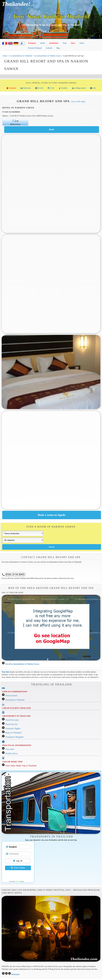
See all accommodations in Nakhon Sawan (22, 664)
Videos (82, 43)
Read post (15, 974)
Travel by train (12, 720)
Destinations (54, 43)
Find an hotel (11, 696)
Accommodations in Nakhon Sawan (47, 56)
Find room (26, 88)
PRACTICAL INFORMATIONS (17, 745)
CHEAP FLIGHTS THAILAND (17, 708)
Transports (32, 43)
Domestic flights (13, 729)
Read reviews (15, 124)
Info (93, 88)
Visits (65, 43)
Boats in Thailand (13, 733)
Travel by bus (12, 724)
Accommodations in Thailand (21, 56)
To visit (39, 88)
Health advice (12, 753)
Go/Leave (11, 88)
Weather (63, 88)
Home (5, 56)
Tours (73, 43)
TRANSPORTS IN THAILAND (16, 716)
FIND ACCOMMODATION (15, 692)
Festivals (49, 48)
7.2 (14, 121)
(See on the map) (78, 101)
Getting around (79, 88)
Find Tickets (18, 868)
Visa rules (10, 749)
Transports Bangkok (14, 737)
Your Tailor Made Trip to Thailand (21, 766)
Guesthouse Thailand (15, 700)
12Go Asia (18, 881)
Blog (58, 48)
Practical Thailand (35, 48)
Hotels (43, 43)
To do (51, 88)
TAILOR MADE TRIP (12, 762)
